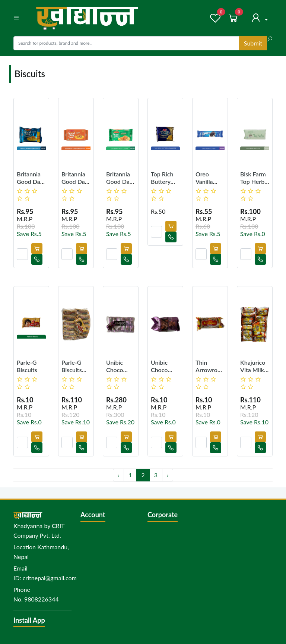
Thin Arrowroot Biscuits (209, 369)
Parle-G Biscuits (27, 366)
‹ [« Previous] (119, 475)
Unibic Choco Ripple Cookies (161, 373)
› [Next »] (168, 475)
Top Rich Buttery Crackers (162, 181)
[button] (16, 18)
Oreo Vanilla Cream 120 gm (210, 185)
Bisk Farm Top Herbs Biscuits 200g (254, 185)
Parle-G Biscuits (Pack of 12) (72, 373)
